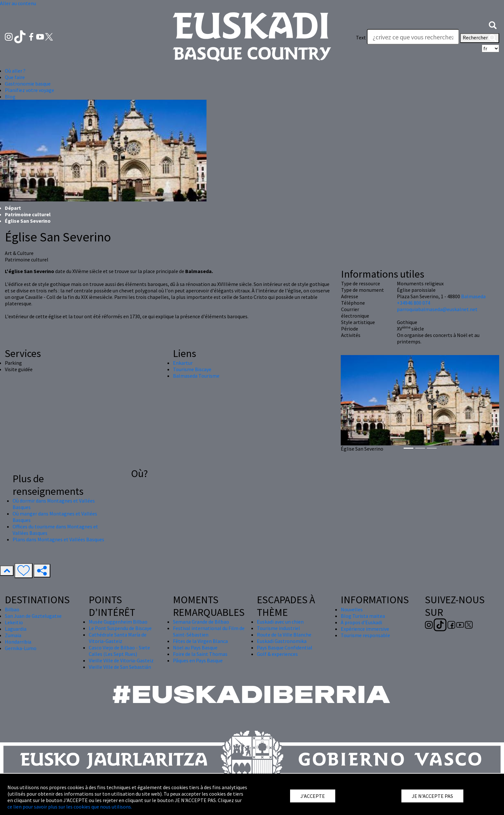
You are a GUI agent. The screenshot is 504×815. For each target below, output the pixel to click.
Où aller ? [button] (15, 71)
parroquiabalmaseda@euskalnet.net (437, 309)
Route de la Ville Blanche (284, 635)
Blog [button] (10, 97)
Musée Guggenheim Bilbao (118, 622)
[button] (493, 25)
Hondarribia (18, 642)
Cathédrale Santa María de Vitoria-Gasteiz (118, 638)
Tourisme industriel (278, 628)
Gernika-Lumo (21, 648)
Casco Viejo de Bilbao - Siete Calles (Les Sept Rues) (119, 651)
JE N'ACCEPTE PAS (432, 796)
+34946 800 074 (413, 303)
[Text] (413, 37)
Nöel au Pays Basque (195, 647)
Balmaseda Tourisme (196, 376)
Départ (13, 208)
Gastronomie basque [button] (28, 84)
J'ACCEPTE (313, 796)
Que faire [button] (15, 77)
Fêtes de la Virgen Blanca (200, 641)
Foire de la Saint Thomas (200, 654)
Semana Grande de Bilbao (201, 622)
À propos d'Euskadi (361, 622)
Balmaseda (473, 296)
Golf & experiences (277, 654)
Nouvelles (352, 609)
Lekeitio (14, 622)
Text (361, 37)
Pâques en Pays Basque (198, 660)
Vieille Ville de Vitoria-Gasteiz (121, 660)
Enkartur (183, 363)
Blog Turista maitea (363, 616)
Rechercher (480, 38)
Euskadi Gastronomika (282, 641)
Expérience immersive (365, 629)
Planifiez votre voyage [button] (30, 90)
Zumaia (13, 635)
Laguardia (16, 629)
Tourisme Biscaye (192, 369)
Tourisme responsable (365, 635)
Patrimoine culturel (28, 214)
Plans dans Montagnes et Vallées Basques (58, 539)
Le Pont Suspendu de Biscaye (120, 628)
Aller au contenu (18, 3)
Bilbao (12, 609)
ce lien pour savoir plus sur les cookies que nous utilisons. (70, 807)
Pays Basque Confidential (285, 647)
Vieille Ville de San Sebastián (120, 667)
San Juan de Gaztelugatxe (33, 616)
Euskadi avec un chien (280, 622)
